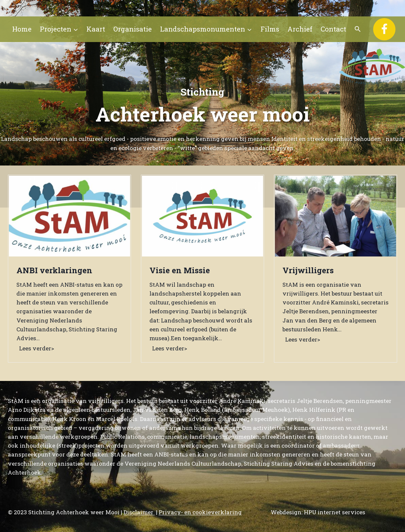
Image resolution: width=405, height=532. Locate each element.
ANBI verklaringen (54, 270)
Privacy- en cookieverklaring (200, 512)
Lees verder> (38, 349)
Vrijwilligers (308, 270)
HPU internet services (335, 512)
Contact (333, 29)
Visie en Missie (180, 270)
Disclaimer (139, 512)
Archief (300, 29)
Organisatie (133, 29)
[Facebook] (384, 29)
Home (22, 29)
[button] (358, 29)
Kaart (96, 29)
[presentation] (69, 216)
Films (270, 29)
